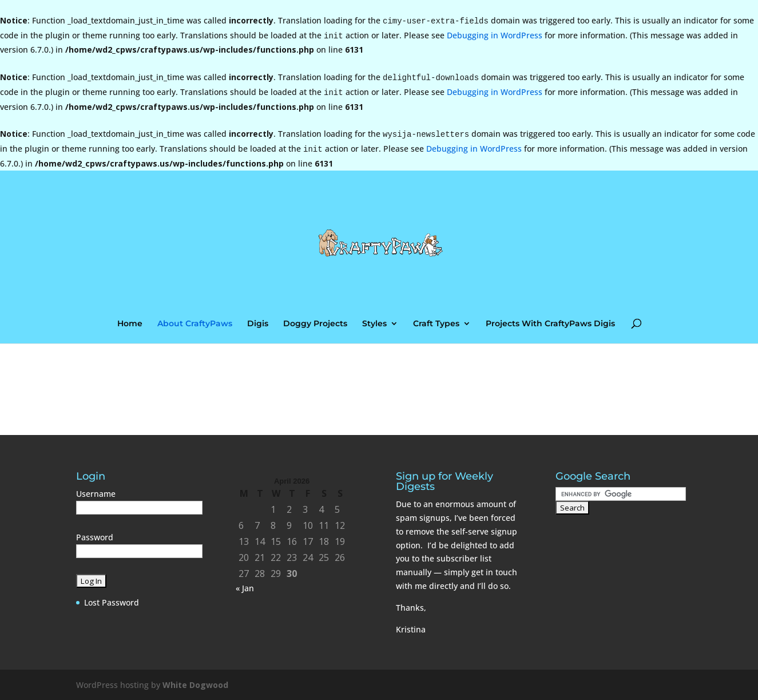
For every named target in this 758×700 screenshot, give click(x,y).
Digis (258, 324)
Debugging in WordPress (495, 35)
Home (130, 324)
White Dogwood (195, 685)
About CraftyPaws (195, 324)
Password (95, 537)
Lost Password (112, 602)
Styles (374, 324)
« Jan (245, 588)
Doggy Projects (315, 324)
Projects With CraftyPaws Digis (550, 324)
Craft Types (436, 324)
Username (96, 494)
